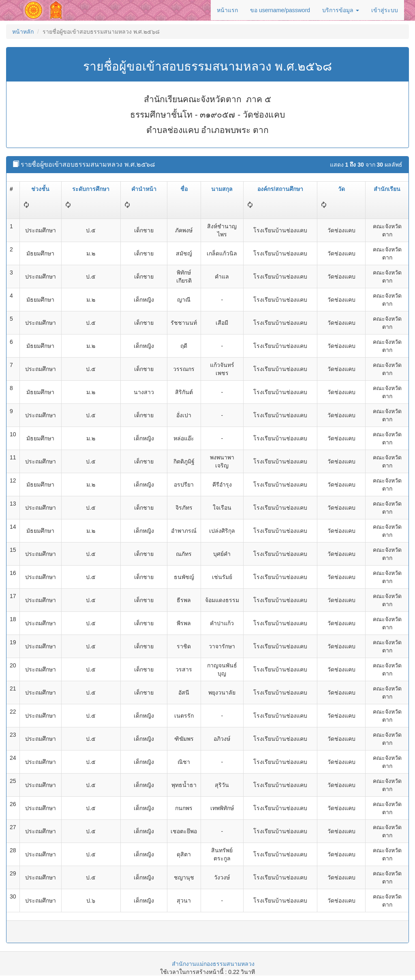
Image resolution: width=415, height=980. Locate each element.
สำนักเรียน (387, 189)
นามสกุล (222, 189)
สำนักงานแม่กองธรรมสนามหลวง (213, 964)
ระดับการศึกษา (91, 189)
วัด (341, 189)
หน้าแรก (227, 10)
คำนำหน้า (144, 189)
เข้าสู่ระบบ (385, 10)
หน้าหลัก (23, 32)
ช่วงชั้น (40, 189)
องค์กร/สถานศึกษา (280, 189)
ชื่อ (184, 189)
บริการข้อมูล (341, 10)
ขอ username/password (280, 10)
